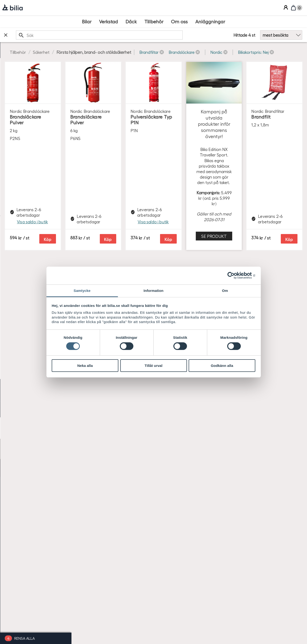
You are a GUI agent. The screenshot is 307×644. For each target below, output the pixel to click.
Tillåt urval (153, 366)
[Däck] (131, 22)
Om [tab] (225, 290)
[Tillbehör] (154, 22)
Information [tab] (154, 290)
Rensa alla (25, 638)
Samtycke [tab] (82, 290)
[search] (152, 35)
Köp (135, 181)
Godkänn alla (222, 366)
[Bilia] (13, 8)
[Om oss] (179, 22)
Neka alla (85, 366)
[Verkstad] (108, 22)
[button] (223, 52)
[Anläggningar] (210, 22)
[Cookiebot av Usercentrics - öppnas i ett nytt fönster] (234, 275)
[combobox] (152, 35)
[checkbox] (36, 78)
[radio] (36, 271)
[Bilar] (87, 22)
